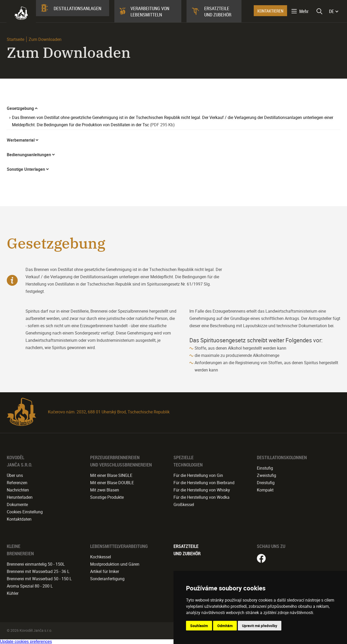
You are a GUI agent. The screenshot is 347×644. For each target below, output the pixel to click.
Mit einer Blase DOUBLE (112, 483)
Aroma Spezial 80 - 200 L (30, 586)
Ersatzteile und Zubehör (218, 11)
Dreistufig (266, 483)
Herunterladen (20, 497)
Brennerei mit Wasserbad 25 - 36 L (38, 571)
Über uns (15, 475)
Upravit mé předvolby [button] (260, 626)
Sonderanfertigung (107, 579)
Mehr (304, 11)
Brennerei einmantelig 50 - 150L (36, 564)
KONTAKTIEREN (270, 11)
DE (331, 11)
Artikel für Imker (105, 571)
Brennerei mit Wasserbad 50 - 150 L (39, 579)
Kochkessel (101, 557)
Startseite (16, 39)
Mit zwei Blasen (105, 490)
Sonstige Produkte (107, 497)
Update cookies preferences (26, 642)
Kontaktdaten (19, 519)
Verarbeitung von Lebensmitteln (150, 11)
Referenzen (17, 483)
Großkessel (184, 504)
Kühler (13, 593)
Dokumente (17, 504)
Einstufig (265, 468)
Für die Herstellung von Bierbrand (204, 483)
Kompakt (265, 490)
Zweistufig (267, 475)
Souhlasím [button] (199, 626)
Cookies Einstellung (25, 512)
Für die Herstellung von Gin (198, 475)
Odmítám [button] (225, 626)
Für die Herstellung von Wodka (202, 497)
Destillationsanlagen (78, 8)
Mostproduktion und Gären (115, 564)
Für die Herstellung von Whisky (202, 490)
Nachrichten (18, 490)
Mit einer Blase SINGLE (111, 475)
